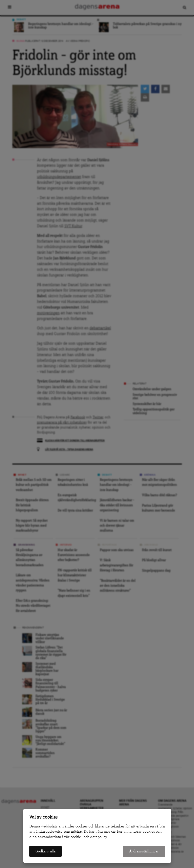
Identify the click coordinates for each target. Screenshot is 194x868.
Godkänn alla (45, 851)
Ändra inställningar (144, 851)
